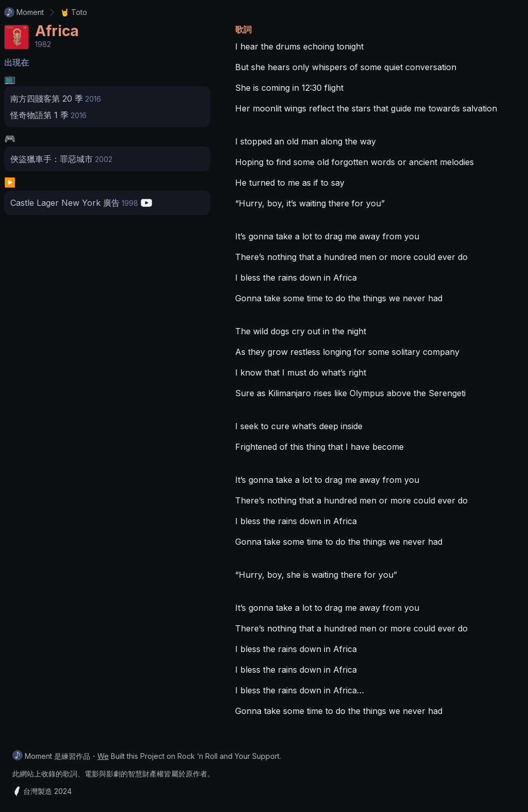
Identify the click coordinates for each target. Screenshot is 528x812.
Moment (24, 12)
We (103, 756)
